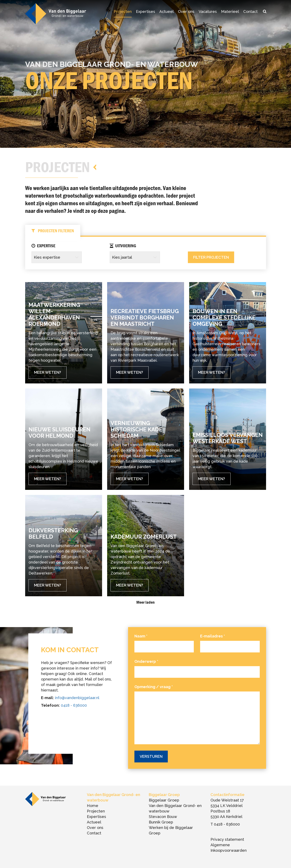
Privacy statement (227, 839)
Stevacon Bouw (163, 817)
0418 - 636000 (74, 705)
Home (93, 806)
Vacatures (208, 12)
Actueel (167, 12)
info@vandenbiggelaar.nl (77, 698)
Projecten (123, 12)
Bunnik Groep (161, 822)
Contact (250, 12)
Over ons (186, 12)
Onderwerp (146, 661)
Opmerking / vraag (154, 687)
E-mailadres (213, 636)
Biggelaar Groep (164, 800)
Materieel (230, 12)
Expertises (145, 12)
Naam (141, 636)
